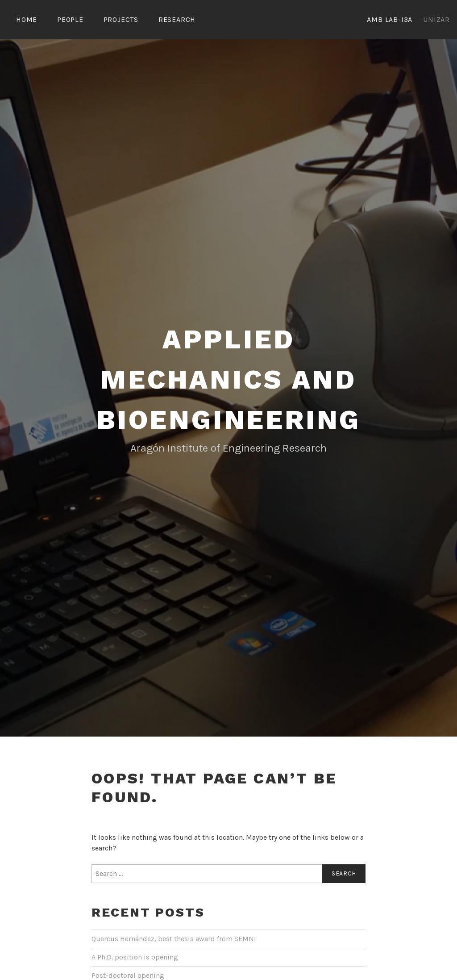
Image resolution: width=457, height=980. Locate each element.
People (70, 19)
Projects (121, 19)
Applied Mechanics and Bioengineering (228, 379)
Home (27, 19)
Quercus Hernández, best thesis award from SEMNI (174, 939)
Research (177, 19)
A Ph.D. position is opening (135, 957)
